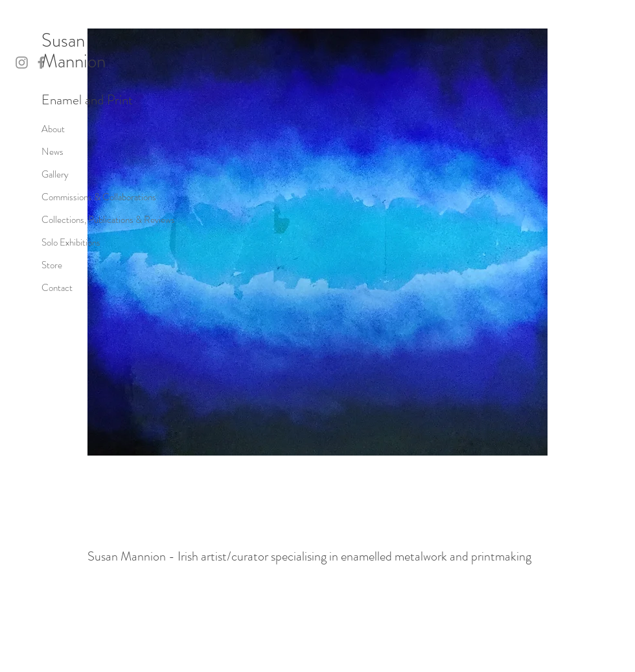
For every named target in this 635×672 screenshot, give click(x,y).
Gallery (55, 174)
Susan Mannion (74, 51)
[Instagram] (22, 63)
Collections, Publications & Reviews (108, 220)
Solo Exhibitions (71, 242)
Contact (57, 288)
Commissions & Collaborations (99, 197)
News (52, 152)
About (53, 129)
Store (52, 265)
